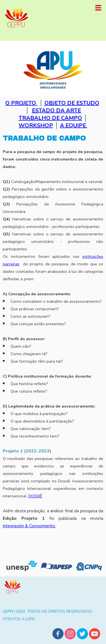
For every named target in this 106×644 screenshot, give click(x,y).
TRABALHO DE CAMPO (50, 118)
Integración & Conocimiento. (29, 526)
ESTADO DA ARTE (56, 110)
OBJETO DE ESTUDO (72, 103)
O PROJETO (21, 103)
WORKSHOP (36, 125)
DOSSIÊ (35, 496)
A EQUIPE (74, 125)
